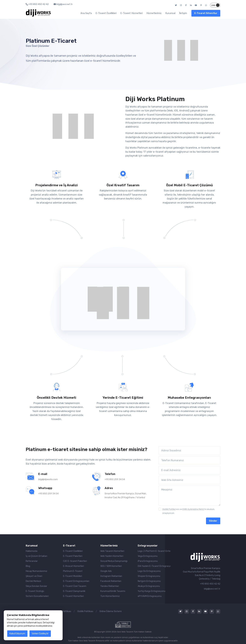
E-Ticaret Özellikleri (106, 13)
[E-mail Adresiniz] (189, 470)
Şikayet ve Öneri (34, 576)
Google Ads (106, 571)
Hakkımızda (32, 551)
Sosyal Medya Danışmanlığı (114, 561)
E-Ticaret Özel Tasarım (75, 586)
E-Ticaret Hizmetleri (131, 13)
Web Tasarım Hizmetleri (112, 551)
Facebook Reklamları (111, 581)
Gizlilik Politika (169, 509)
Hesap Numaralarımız (36, 571)
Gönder (213, 521)
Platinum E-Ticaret (73, 571)
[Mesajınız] (189, 496)
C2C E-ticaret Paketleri (75, 561)
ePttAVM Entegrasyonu (150, 596)
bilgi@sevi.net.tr (63, 4)
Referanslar (32, 561)
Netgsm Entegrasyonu (149, 581)
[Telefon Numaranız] (189, 460)
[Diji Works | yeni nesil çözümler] (38, 13)
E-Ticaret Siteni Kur (206, 13)
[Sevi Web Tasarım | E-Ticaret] (205, 557)
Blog (28, 566)
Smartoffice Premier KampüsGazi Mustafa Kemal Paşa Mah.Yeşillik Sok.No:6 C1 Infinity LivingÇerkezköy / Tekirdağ (202, 574)
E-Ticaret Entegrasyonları (76, 581)
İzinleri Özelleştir (40, 634)
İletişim (183, 13)
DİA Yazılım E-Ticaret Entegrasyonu (154, 566)
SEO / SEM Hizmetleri (111, 566)
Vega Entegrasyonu (148, 556)
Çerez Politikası (63, 611)
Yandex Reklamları (110, 586)
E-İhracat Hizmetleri (74, 566)
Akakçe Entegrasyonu (149, 586)
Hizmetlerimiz (154, 13)
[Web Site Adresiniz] (189, 480)
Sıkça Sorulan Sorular (36, 586)
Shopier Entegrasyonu (149, 576)
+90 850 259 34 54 (115, 479)
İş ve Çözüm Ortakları (36, 556)
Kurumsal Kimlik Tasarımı (113, 591)
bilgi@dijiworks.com (48, 479)
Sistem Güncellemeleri (37, 596)
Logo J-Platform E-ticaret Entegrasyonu (154, 551)
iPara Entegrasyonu (148, 561)
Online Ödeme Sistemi (111, 611)
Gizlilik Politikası (85, 611)
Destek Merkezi (33, 581)
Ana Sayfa (86, 13)
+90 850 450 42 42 (37, 4)
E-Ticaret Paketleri (73, 556)
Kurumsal (170, 13)
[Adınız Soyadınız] (189, 450)
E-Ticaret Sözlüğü (35, 591)
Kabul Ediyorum (17, 634)
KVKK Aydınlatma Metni (193, 509)
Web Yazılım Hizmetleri (112, 556)
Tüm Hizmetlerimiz (110, 596)
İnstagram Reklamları (111, 576)
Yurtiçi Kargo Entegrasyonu (152, 591)
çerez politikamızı (26, 626)
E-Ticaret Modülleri (73, 576)
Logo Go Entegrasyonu (149, 571)
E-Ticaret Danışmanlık (74, 591)
